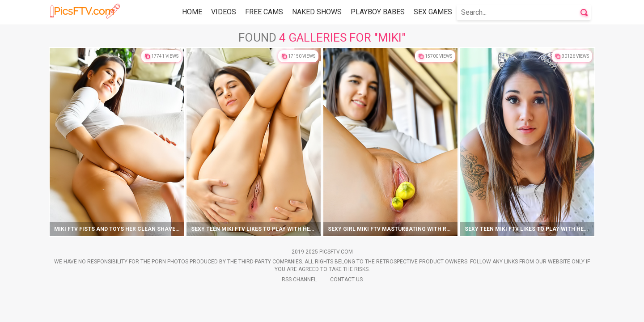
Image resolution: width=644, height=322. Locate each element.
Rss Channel (299, 280)
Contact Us (346, 280)
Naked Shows (317, 12)
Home (192, 12)
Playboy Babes (378, 12)
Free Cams (264, 12)
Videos (224, 12)
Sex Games (433, 12)
